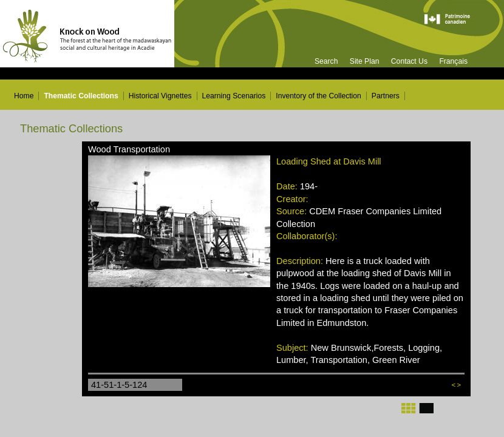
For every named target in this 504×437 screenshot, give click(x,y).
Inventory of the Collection (318, 96)
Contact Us (409, 61)
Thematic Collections (81, 96)
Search (326, 61)
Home (24, 96)
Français (453, 61)
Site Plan (365, 61)
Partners (386, 96)
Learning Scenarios (234, 96)
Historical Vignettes (160, 96)
